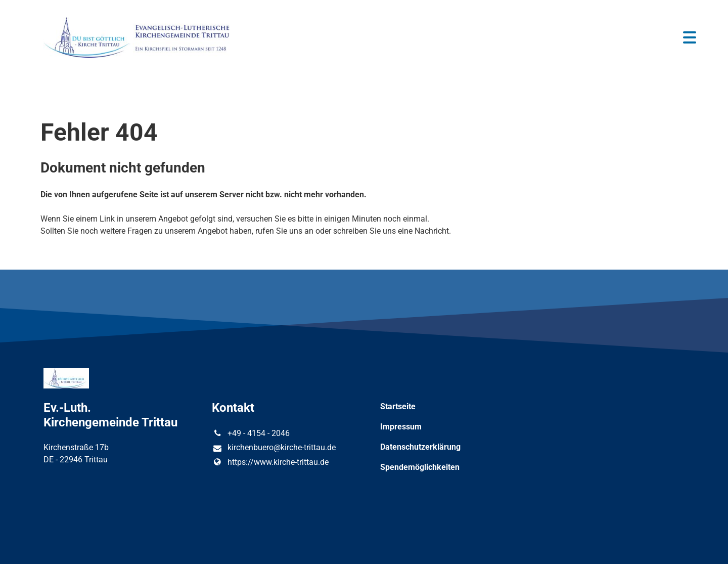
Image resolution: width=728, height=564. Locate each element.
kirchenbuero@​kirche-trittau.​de (274, 448)
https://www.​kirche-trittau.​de (270, 462)
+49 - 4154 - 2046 (251, 433)
